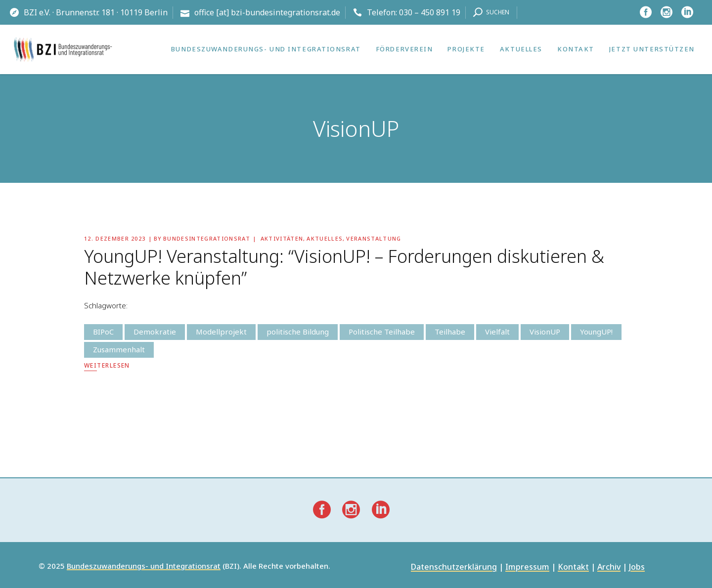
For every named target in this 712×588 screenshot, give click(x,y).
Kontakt (573, 567)
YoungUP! (596, 332)
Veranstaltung (374, 238)
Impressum (527, 567)
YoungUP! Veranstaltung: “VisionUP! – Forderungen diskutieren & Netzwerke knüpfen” (344, 267)
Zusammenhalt (119, 349)
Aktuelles (325, 238)
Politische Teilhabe (382, 332)
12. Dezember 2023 (115, 238)
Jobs (637, 567)
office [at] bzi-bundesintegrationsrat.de (267, 12)
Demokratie (155, 332)
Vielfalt (497, 332)
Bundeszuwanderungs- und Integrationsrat (144, 566)
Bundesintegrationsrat (207, 238)
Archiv (609, 567)
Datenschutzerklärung (454, 567)
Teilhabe (450, 332)
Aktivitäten (282, 238)
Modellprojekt (221, 332)
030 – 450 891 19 (430, 12)
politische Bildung (298, 332)
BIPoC (103, 332)
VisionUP (545, 332)
